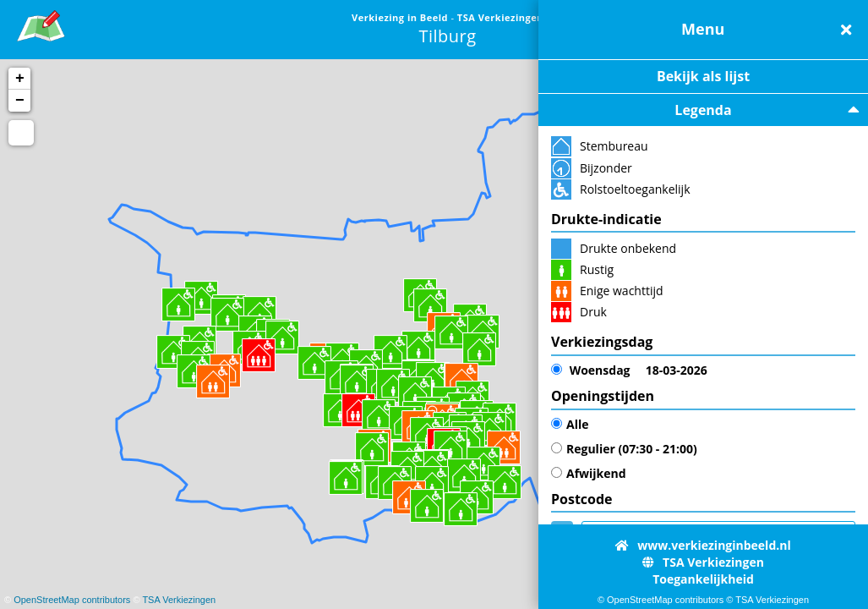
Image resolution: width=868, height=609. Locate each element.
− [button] (20, 101)
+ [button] (20, 79)
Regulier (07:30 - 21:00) (624, 449)
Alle (570, 424)
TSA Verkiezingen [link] (500, 17)
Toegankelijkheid (703, 579)
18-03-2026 (629, 370)
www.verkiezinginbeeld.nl (703, 545)
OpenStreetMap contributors (72, 600)
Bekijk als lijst (703, 76)
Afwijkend (589, 473)
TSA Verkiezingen (179, 600)
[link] (41, 23)
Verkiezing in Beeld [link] (401, 17)
